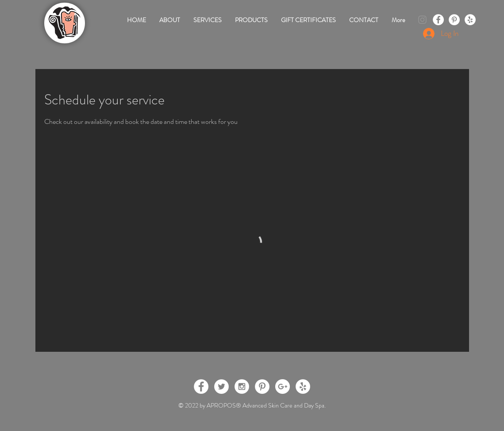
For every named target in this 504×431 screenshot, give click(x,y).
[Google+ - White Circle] (283, 387)
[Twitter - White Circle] (221, 387)
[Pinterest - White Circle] (454, 20)
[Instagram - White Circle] (242, 387)
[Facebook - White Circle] (438, 20)
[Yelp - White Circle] (470, 20)
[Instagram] (422, 20)
